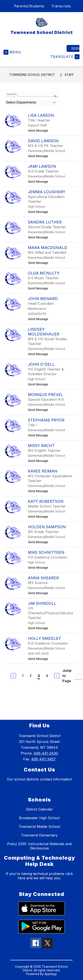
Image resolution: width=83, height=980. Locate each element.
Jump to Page (67, 676)
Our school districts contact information (39, 779)
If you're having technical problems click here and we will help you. (39, 876)
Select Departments (21, 102)
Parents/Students (29, 6)
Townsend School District (32, 75)
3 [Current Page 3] (39, 676)
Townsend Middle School (39, 827)
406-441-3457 (43, 759)
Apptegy (51, 974)
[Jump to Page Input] (78, 676)
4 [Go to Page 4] (47, 676)
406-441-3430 (46, 753)
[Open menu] (12, 52)
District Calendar (39, 809)
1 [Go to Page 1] (23, 676)
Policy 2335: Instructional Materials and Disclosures (39, 846)
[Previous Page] (13, 676)
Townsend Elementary (39, 835)
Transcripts (61, 6)
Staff (69, 75)
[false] (32, 94)
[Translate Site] (64, 57)
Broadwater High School (39, 818)
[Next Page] (57, 676)
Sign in (75, 48)
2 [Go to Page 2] (31, 676)
